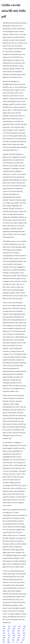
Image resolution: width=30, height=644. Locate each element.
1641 (24, 626)
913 (24, 635)
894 (8, 640)
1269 (18, 640)
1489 (9, 642)
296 (19, 628)
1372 (9, 626)
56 (13, 642)
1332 (13, 633)
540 (4, 631)
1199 (14, 635)
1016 (19, 631)
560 (9, 628)
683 (4, 640)
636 (19, 626)
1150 (23, 640)
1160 (19, 635)
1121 (4, 635)
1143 (4, 628)
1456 (24, 633)
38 (17, 642)
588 (9, 635)
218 (24, 631)
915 (14, 638)
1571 (24, 638)
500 (13, 640)
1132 (19, 638)
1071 (19, 633)
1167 (4, 626)
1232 (4, 633)
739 (4, 642)
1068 (14, 628)
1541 (24, 628)
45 (9, 633)
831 (22, 642)
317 (9, 638)
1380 (4, 638)
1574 (14, 626)
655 (8, 631)
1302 (13, 631)
